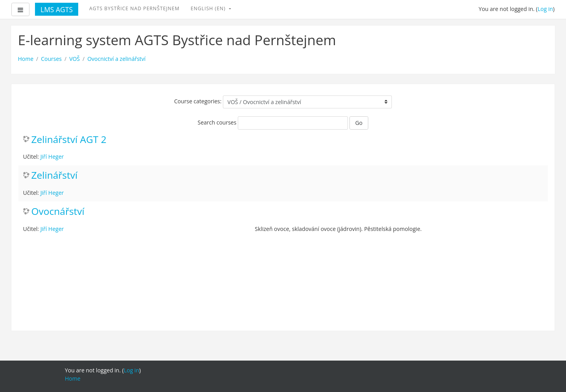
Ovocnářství (58, 212)
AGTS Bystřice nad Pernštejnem (134, 8)
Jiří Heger (52, 157)
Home (26, 59)
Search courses (217, 122)
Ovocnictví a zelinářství (116, 59)
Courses (51, 59)
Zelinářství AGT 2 (69, 140)
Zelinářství (55, 175)
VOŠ (74, 59)
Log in (545, 9)
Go (359, 123)
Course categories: (198, 101)
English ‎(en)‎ (209, 8)
